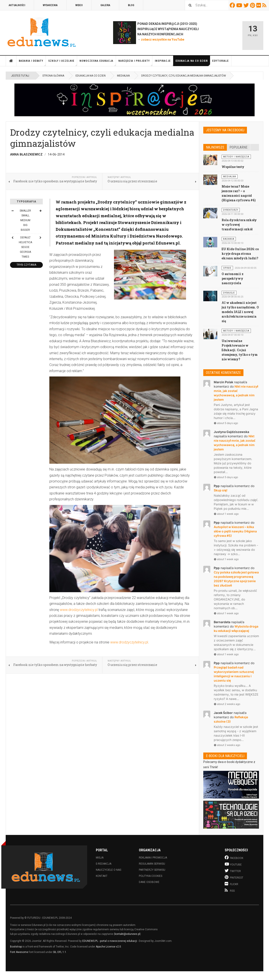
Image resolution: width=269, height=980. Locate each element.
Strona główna (11, 61)
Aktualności (17, 5)
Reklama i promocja (153, 858)
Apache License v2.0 (108, 947)
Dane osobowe (149, 882)
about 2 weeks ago (227, 704)
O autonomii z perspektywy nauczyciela (233, 278)
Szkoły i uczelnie (63, 63)
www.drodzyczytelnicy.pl (79, 610)
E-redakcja (104, 864)
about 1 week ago (226, 514)
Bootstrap (16, 947)
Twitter (247, 5)
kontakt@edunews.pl (127, 934)
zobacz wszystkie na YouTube (163, 39)
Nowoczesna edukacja (98, 63)
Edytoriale (221, 61)
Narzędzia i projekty (135, 63)
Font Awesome (19, 952)
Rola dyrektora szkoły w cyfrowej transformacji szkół (239, 225)
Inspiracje (164, 63)
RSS (265, 5)
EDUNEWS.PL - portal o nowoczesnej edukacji (110, 941)
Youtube (240, 5)
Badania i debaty (32, 63)
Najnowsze (215, 147)
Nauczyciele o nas (109, 870)
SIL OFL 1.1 (60, 952)
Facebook (233, 5)
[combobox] (207, 5)
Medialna (123, 76)
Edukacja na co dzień (193, 63)
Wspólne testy (233, 167)
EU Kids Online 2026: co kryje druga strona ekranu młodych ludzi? (240, 254)
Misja (100, 858)
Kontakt (102, 876)
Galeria (105, 5)
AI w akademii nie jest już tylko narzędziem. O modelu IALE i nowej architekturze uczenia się (240, 312)
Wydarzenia (50, 5)
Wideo (79, 5)
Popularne (238, 147)
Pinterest (253, 5)
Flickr (259, 5)
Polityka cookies (151, 876)
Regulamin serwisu (152, 864)
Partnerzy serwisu (152, 870)
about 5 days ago (226, 423)
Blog (131, 5)
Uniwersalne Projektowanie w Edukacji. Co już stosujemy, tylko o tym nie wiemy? (240, 350)
